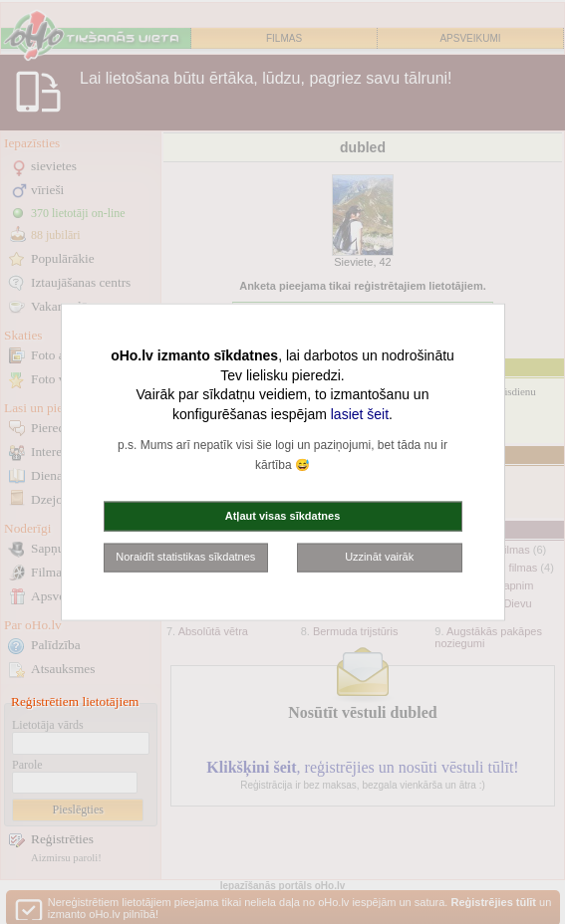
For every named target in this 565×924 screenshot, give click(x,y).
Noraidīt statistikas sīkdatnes (185, 557)
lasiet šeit (360, 413)
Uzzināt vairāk (379, 557)
